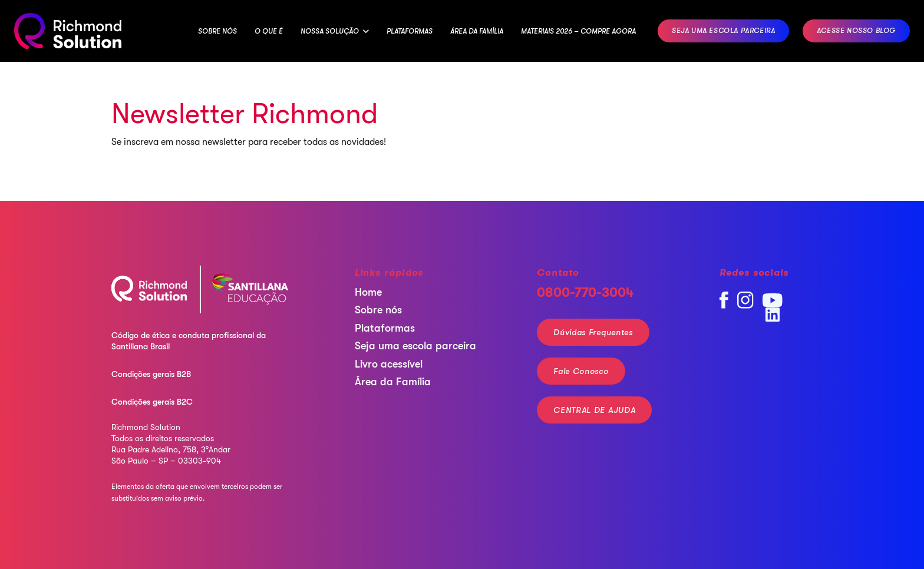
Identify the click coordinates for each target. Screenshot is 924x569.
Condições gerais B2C (152, 402)
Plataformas (385, 328)
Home (368, 292)
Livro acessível (389, 364)
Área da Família (393, 382)
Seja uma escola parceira (415, 346)
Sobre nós (378, 310)
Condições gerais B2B (151, 374)
